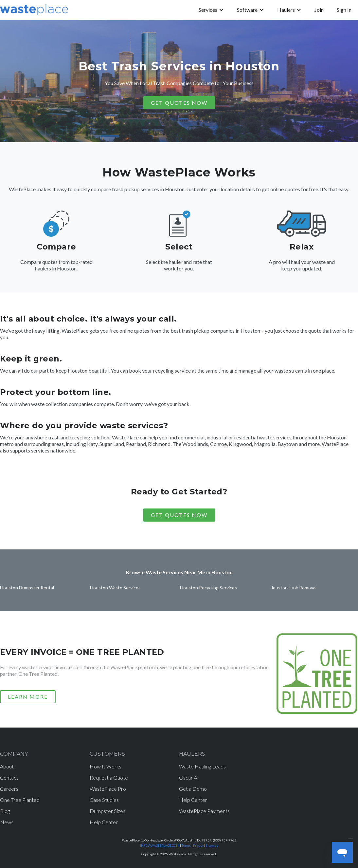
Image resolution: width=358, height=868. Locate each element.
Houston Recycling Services (208, 588)
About (7, 766)
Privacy (198, 845)
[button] (211, 10)
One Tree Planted (20, 800)
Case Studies (104, 800)
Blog (5, 811)
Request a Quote (109, 777)
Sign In (344, 10)
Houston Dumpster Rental (27, 588)
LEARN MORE (28, 697)
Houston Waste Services (115, 588)
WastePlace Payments (204, 811)
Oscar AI (189, 777)
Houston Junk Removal (293, 588)
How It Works (106, 766)
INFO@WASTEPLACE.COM (160, 845)
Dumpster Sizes (107, 811)
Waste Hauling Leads (202, 766)
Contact (9, 777)
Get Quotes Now (179, 515)
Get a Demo (193, 789)
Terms (186, 845)
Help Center (104, 822)
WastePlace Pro (108, 789)
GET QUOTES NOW (179, 103)
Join (319, 10)
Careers (9, 789)
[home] (34, 10)
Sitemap (212, 845)
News (7, 822)
